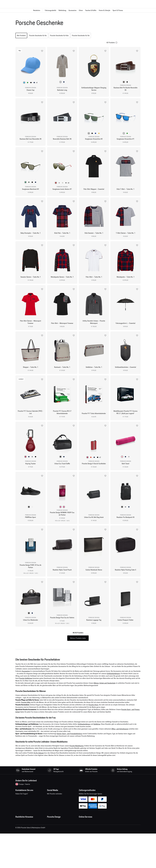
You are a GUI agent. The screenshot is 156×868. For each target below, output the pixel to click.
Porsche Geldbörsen (26, 681)
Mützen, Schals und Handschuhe (105, 686)
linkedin (74, 801)
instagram (56, 801)
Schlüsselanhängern (113, 676)
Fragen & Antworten (85, 828)
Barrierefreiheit (20, 852)
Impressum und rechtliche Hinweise (27, 836)
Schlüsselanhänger (84, 727)
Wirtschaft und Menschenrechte (26, 848)
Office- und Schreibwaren (120, 732)
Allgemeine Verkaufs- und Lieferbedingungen (30, 828)
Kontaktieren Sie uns (28, 802)
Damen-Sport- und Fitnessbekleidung (69, 737)
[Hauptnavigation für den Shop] (78, 10)
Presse (49, 824)
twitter (68, 801)
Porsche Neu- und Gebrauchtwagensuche (93, 840)
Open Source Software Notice (25, 844)
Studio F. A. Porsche (54, 832)
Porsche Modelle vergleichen (88, 844)
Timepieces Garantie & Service (57, 836)
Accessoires (26, 674)
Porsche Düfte (26, 705)
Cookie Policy (20, 840)
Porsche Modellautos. (77, 749)
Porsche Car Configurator (87, 836)
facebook (50, 801)
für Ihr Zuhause (39, 756)
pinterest (62, 801)
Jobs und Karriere (53, 828)
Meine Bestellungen (85, 824)
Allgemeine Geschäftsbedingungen (27, 824)
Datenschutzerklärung (23, 832)
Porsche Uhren (93, 708)
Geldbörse (97, 727)
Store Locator (52, 840)
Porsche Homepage (85, 832)
